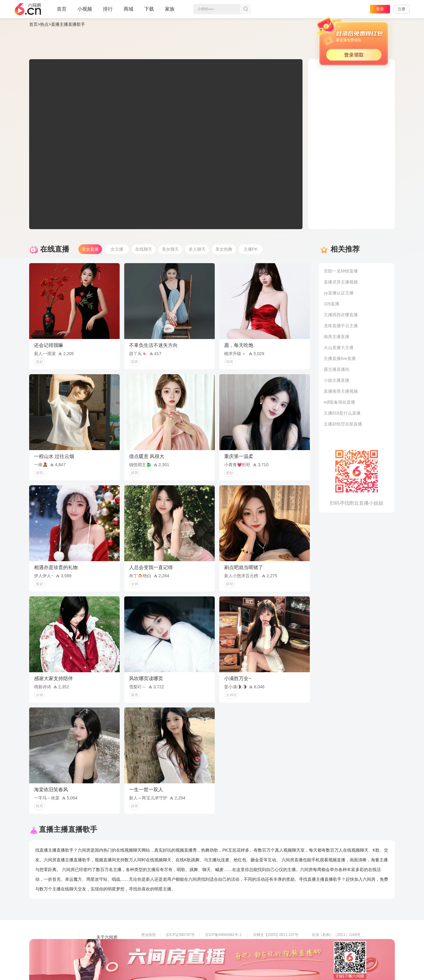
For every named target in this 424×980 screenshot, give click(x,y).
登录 (380, 9)
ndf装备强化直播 (339, 402)
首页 (62, 12)
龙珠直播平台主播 (341, 326)
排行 (108, 9)
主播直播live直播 (340, 358)
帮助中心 (105, 963)
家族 (170, 12)
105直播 (332, 304)
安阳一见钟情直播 (341, 271)
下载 (149, 9)
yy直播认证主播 (339, 293)
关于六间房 (107, 937)
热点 (44, 24)
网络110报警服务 (155, 952)
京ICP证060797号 (180, 935)
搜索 (246, 9)
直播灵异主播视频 (341, 282)
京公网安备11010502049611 (276, 943)
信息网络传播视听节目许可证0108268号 (174, 943)
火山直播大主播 (339, 348)
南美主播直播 (337, 337)
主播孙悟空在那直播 (343, 424)
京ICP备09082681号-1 (223, 935)
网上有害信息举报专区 (330, 943)
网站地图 (105, 954)
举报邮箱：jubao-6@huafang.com (281, 952)
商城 (128, 12)
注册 (402, 9)
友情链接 (105, 946)
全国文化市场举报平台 (223, 952)
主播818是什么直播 (342, 413)
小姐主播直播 (337, 380)
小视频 (85, 12)
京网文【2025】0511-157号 (276, 935)
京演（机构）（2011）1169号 (336, 935)
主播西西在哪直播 (341, 315)
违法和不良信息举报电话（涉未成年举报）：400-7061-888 (189, 960)
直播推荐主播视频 (341, 391)
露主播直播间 (337, 369)
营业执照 (149, 935)
